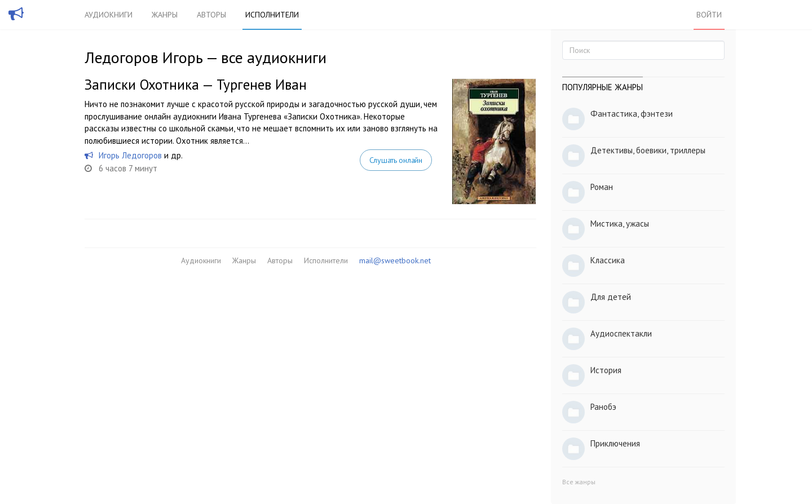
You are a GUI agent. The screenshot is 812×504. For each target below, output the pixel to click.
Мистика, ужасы (620, 224)
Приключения (615, 443)
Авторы (211, 15)
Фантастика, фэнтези (632, 114)
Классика (608, 260)
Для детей (611, 297)
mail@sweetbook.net (395, 260)
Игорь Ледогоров (130, 155)
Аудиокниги (109, 15)
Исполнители (272, 15)
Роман (602, 187)
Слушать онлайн (396, 160)
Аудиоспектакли (621, 333)
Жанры (165, 15)
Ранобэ (603, 407)
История (606, 370)
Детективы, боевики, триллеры (648, 150)
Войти (709, 15)
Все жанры (579, 482)
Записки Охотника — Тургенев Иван (196, 85)
